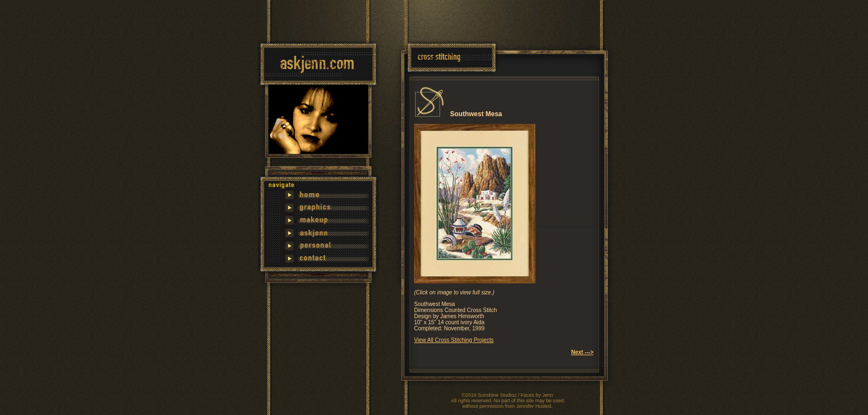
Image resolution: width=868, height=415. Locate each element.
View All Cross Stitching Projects (454, 340)
